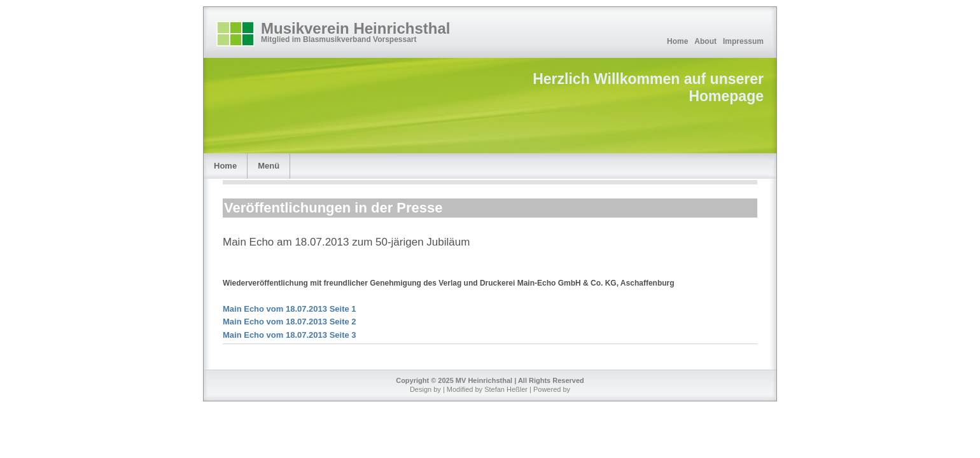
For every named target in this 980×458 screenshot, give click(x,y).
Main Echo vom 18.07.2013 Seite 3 (290, 335)
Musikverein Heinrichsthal (355, 28)
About (705, 41)
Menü (269, 166)
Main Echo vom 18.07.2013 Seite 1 (290, 309)
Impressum (743, 41)
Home (677, 41)
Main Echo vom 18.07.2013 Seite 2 (290, 322)
